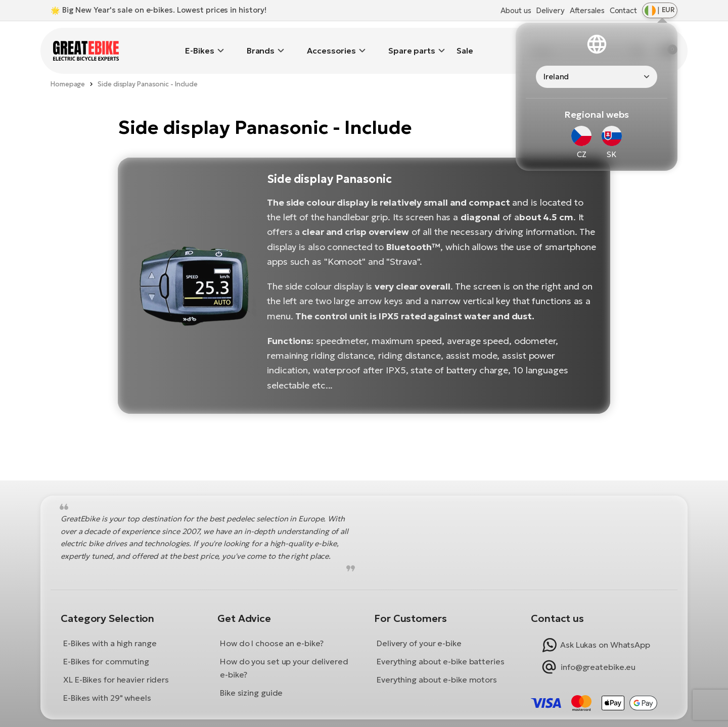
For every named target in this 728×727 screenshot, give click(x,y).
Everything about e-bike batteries (441, 646)
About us (516, 10)
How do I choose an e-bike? (272, 628)
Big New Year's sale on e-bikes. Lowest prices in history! (164, 10)
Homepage (68, 69)
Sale (465, 43)
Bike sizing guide (251, 677)
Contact (623, 10)
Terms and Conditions (317, 716)
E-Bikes (199, 43)
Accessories (331, 43)
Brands (261, 43)
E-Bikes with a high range (110, 628)
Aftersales (587, 10)
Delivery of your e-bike (419, 628)
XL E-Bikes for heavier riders (116, 664)
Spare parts (412, 43)
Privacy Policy (423, 716)
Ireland (556, 77)
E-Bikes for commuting (106, 646)
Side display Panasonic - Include (148, 69)
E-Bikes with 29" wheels (107, 683)
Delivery (550, 10)
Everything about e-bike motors (437, 664)
